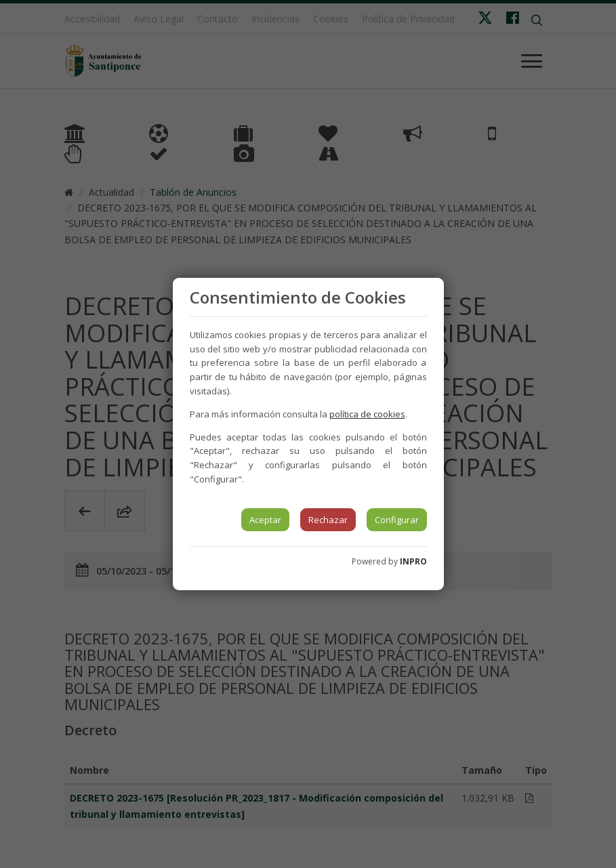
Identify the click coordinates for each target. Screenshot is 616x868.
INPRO (413, 561)
